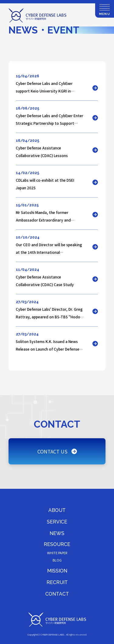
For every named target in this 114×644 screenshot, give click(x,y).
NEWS (57, 533)
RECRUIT (57, 582)
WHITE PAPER (57, 553)
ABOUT (57, 510)
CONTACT (57, 594)
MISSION (57, 571)
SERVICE (57, 522)
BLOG (57, 560)
